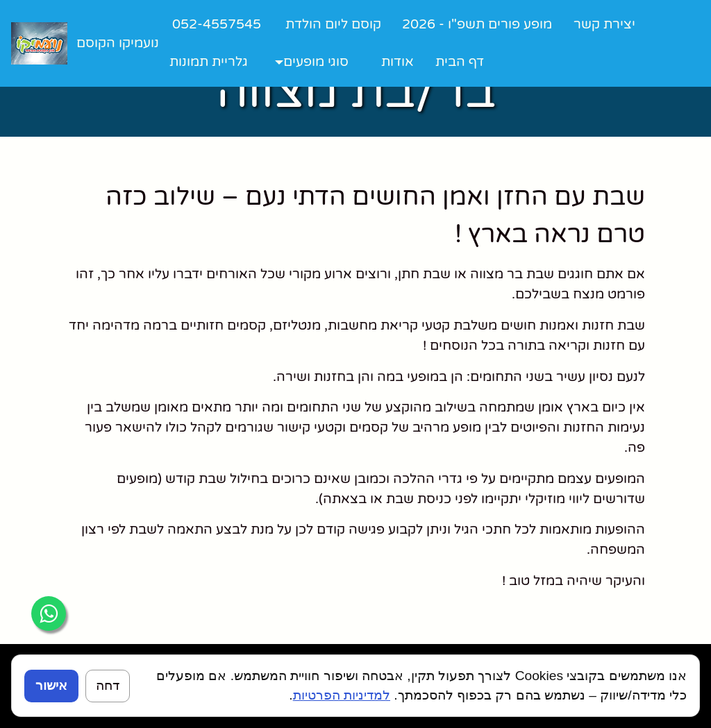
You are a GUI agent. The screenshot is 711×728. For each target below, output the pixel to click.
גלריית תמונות (209, 61)
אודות (398, 61)
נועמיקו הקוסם (118, 43)
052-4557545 (217, 24)
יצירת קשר (604, 24)
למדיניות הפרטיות (342, 695)
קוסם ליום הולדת (333, 24)
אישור (51, 685)
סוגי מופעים (316, 61)
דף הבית (460, 61)
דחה (108, 685)
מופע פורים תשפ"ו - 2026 (477, 24)
